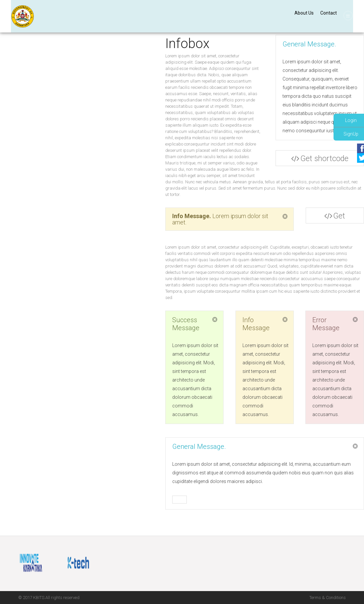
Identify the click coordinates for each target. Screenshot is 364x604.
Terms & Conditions (328, 598)
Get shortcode (334, 217)
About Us (303, 13)
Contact (327, 13)
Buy (180, 500)
